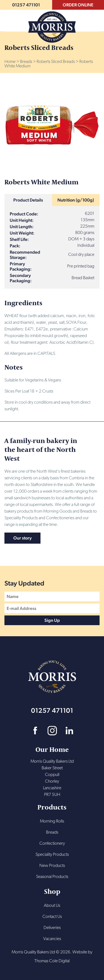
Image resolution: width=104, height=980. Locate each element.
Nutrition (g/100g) (76, 200)
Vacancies (52, 939)
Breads (26, 62)
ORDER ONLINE (78, 5)
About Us (52, 906)
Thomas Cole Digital (52, 961)
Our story (22, 538)
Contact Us (52, 917)
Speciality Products (52, 855)
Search (9, 19)
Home (10, 62)
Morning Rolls (52, 821)
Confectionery (52, 844)
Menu (95, 19)
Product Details (28, 200)
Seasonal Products (52, 877)
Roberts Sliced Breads (56, 62)
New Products (52, 866)
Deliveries (52, 928)
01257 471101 (26, 5)
